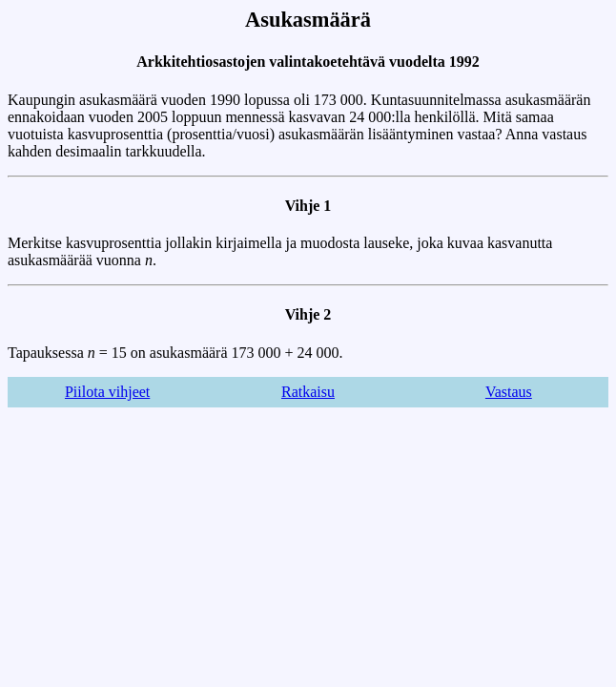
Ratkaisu (308, 392)
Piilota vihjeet (107, 392)
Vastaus (509, 392)
